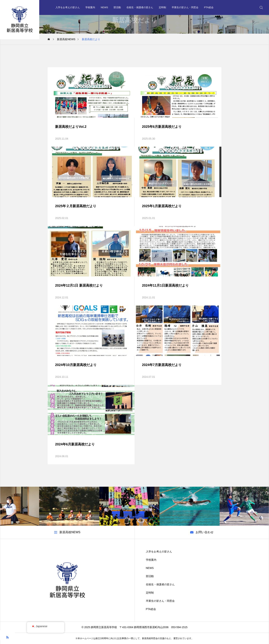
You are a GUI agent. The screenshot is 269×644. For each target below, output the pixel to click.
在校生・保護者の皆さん (140, 7)
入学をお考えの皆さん (68, 7)
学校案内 (90, 7)
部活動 (117, 7)
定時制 (162, 7)
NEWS (104, 7)
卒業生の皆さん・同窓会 (185, 7)
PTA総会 (209, 7)
